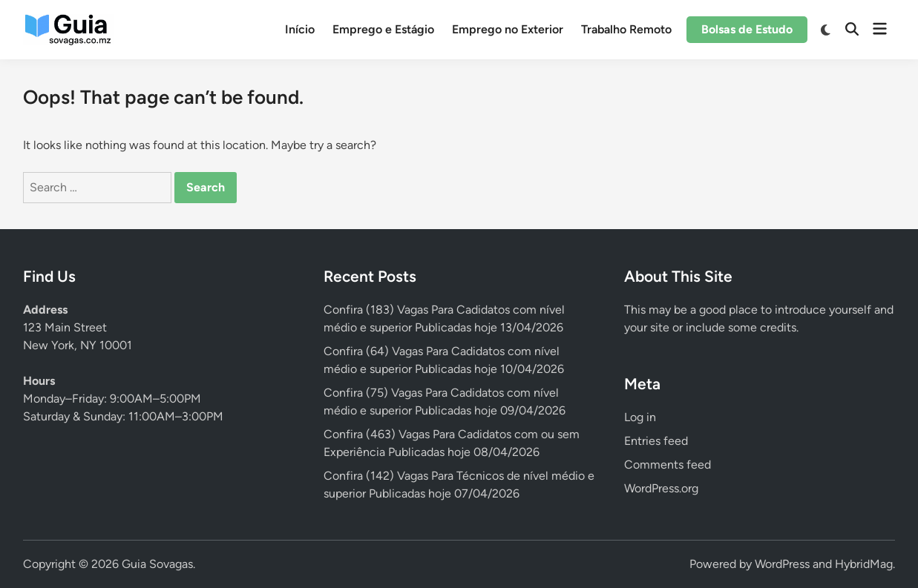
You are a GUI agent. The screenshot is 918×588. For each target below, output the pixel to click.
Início (300, 29)
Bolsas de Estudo (747, 29)
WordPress (782, 564)
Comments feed (668, 465)
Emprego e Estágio (383, 29)
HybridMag (864, 564)
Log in (640, 417)
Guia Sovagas (157, 564)
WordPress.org (661, 488)
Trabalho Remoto (626, 29)
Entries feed (656, 441)
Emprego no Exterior (508, 29)
